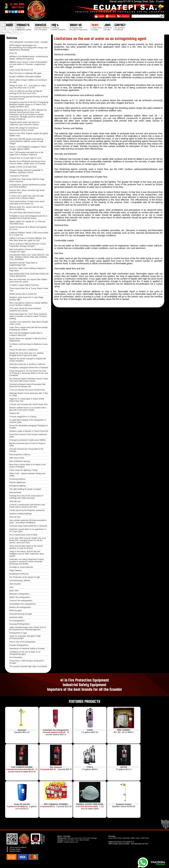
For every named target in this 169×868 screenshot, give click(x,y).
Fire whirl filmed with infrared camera (25, 213)
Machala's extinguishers (20, 594)
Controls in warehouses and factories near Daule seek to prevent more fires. (27, 506)
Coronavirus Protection (19, 176)
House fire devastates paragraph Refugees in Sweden (29, 427)
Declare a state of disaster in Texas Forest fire (29, 431)
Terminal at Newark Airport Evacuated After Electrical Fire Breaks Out (28, 385)
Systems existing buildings (21, 514)
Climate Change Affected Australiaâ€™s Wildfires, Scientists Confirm (26, 171)
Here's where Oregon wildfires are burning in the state (28, 81)
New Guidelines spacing (20, 461)
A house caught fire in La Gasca (23, 417)
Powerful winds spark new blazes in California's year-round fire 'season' (24, 123)
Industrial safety (16, 617)
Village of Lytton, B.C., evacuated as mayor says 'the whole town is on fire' (28, 87)
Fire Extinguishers (17, 621)
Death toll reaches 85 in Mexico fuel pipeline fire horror (28, 228)
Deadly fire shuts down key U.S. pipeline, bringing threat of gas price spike (27, 354)
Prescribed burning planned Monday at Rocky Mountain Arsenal (29, 98)
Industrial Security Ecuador (21, 614)
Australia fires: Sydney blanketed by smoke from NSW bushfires (28, 186)
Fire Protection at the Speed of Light (25, 577)
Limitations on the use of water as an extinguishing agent (25, 653)
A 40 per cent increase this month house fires (29, 404)
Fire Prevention (16, 657)
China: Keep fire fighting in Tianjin (24, 470)
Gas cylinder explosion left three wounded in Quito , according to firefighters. (28, 521)
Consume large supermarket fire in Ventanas (28, 526)
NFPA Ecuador (16, 611)
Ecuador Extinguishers (19, 645)
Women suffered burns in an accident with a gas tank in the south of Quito (28, 409)
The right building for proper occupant (25, 489)
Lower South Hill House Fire (21, 70)
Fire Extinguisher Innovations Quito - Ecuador (29, 42)
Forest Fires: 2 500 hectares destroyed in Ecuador (27, 662)
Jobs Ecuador (15, 584)
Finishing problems (17, 479)
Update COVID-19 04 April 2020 (23, 167)
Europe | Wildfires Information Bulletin (25, 77)
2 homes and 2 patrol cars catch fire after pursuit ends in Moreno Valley (27, 197)
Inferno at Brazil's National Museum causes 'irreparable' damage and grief (28, 245)
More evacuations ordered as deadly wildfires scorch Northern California (29, 304)
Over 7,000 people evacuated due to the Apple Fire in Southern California (26, 154)
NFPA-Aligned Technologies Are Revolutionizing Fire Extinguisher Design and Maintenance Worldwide (28, 48)
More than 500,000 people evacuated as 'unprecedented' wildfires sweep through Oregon (27, 141)
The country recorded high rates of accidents (28, 666)
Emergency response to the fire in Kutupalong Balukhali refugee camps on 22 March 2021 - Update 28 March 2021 (29, 104)
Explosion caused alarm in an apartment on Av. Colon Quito (28, 530)
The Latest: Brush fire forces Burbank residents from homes (25, 310)
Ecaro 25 (13, 53)
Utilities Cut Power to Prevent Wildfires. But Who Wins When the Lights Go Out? (28, 239)
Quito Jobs (14, 591)
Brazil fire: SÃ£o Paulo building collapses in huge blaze (28, 269)
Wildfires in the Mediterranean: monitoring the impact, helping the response (29, 58)
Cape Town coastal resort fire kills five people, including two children (29, 329)
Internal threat (15, 492)
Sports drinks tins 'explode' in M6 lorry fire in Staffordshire (28, 340)
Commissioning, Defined (20, 581)
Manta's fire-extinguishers (20, 607)
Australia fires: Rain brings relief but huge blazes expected (27, 180)
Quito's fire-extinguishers (20, 597)
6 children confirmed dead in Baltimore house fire (29, 345)
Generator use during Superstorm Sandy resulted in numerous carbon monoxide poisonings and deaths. (27, 562)
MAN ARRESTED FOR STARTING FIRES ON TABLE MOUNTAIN (29, 275)
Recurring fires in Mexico (20, 455)
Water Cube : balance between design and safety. (27, 475)
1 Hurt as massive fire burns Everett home (27, 390)
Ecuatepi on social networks (21, 567)
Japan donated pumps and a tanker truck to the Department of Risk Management (28, 628)
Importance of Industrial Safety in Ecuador (27, 649)
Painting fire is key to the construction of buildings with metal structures (26, 497)
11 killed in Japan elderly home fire (24, 285)
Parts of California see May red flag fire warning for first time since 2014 (26, 92)
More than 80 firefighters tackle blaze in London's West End (26, 334)
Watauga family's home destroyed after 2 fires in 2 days (29, 394)
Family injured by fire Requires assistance (27, 510)
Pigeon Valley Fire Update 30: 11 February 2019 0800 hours (27, 223)
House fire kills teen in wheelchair (24, 350)
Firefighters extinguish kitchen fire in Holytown (29, 368)
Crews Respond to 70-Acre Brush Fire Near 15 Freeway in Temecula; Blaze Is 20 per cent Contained (29, 373)
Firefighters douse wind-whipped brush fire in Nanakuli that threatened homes (28, 217)
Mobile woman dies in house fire (23, 294)
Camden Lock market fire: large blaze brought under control (29, 323)
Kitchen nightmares (18, 482)
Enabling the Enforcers (19, 574)
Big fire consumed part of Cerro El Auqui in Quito (27, 445)
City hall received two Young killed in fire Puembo (26, 450)
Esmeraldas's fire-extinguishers (23, 604)
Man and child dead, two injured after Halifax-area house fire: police (29, 281)
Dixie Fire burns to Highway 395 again (26, 73)
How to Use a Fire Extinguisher (23, 642)
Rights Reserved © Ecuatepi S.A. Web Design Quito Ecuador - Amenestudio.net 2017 (129, 843)
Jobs (11, 587)
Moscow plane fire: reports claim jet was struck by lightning (26, 208)
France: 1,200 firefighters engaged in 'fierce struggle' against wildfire (28, 148)
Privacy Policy (15, 849)
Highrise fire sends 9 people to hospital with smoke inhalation (28, 360)
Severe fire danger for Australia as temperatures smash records (24, 129)
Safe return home (17, 458)
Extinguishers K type (18, 633)
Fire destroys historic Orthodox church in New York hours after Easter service (29, 380)
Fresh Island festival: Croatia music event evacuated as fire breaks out (27, 203)
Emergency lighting (18, 486)
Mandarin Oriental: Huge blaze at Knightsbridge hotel (23, 264)
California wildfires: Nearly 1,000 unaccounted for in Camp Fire (29, 234)
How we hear (15, 517)
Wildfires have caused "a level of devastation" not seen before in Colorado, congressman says (29, 64)
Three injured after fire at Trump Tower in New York (29, 290)
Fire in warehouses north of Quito (23, 535)
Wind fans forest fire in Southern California (27, 364)
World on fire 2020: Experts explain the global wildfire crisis (29, 135)
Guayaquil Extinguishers (20, 624)
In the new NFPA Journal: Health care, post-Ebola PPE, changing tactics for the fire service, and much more (28, 540)
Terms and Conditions (18, 847)
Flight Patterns (16, 570)
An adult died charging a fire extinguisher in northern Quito (28, 421)
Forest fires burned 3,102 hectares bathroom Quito (28, 436)
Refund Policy (15, 851)
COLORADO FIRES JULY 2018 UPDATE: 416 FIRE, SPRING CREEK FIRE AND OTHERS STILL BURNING (29, 257)
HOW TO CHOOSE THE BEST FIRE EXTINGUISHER (25, 637)
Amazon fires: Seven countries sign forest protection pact (27, 191)
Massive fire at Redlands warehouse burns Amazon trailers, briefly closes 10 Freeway (27, 162)
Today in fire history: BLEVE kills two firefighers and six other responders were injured (27, 554)
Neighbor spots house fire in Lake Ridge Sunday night (26, 298)
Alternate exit (15, 501)
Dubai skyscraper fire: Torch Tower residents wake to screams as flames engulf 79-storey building (28, 316)
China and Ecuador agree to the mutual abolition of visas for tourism (26, 547)
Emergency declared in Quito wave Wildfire (28, 440)
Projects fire (14, 413)
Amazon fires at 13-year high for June (25, 158)
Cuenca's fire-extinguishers (21, 601)
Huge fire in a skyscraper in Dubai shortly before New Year (27, 400)
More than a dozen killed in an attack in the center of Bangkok (28, 466)
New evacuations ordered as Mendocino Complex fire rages (26, 251)
